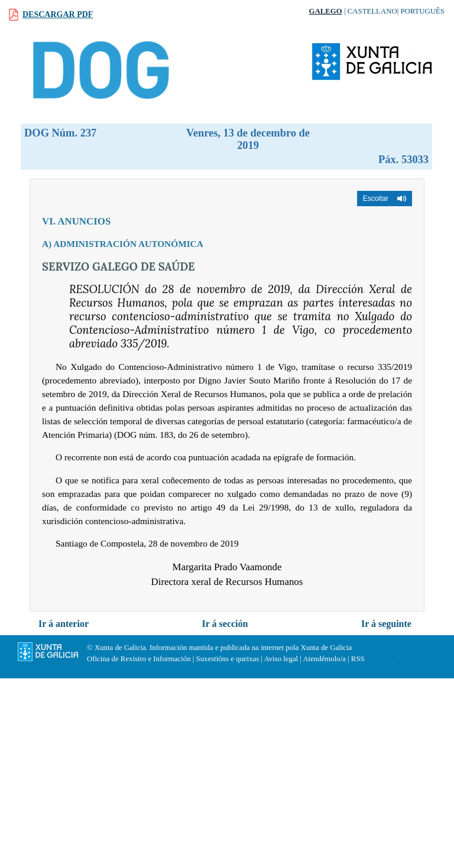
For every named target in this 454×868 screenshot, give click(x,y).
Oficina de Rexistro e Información (139, 659)
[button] (385, 199)
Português (422, 11)
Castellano (372, 11)
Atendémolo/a (324, 659)
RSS (358, 659)
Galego (326, 11)
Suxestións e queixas (228, 659)
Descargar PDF (58, 14)
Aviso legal (281, 659)
